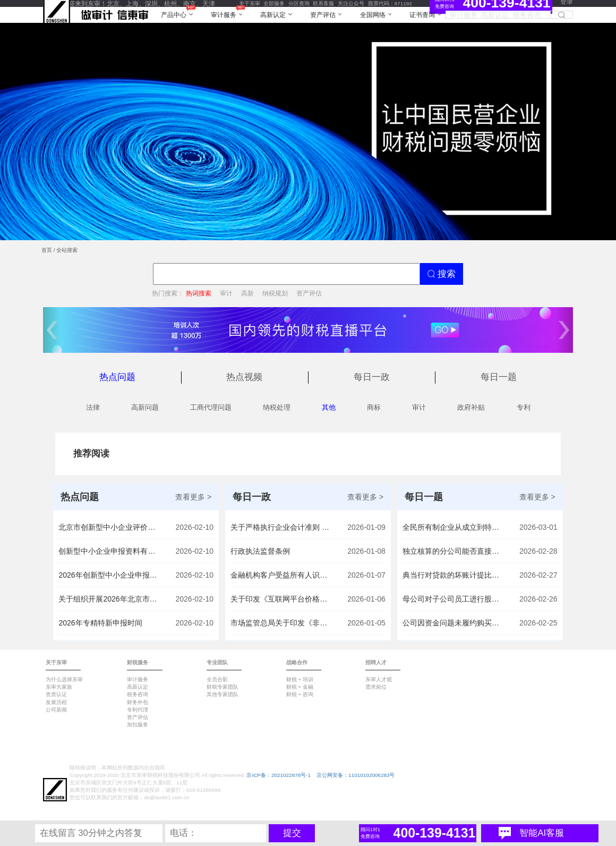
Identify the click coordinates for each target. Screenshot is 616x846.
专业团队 (217, 662)
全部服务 (274, 3)
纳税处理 (277, 407)
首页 (47, 250)
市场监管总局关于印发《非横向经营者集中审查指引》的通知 (281, 623)
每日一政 (372, 377)
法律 (93, 407)
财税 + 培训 (300, 679)
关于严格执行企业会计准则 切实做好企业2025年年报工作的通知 (281, 527)
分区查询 (299, 3)
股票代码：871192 (390, 3)
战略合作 (297, 662)
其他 (329, 407)
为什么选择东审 (64, 679)
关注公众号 (351, 3)
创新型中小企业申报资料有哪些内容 (109, 551)
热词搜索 (199, 293)
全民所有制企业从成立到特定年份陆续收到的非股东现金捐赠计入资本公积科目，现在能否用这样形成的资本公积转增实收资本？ (453, 527)
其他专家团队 (223, 694)
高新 (247, 293)
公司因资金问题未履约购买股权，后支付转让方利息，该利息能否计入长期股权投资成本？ (453, 623)
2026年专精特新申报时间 (100, 623)
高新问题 (145, 407)
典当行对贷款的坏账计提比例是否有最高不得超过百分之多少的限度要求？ (453, 575)
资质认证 (56, 694)
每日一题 (499, 377)
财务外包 (138, 702)
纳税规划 (275, 293)
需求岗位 (376, 687)
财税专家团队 (223, 687)
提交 (292, 833)
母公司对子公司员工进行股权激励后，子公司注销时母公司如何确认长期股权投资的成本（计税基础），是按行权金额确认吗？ (453, 599)
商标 (374, 407)
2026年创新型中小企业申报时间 (109, 575)
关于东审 (250, 3)
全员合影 (217, 679)
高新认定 (138, 687)
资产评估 (309, 293)
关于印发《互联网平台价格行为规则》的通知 (281, 599)
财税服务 (138, 662)
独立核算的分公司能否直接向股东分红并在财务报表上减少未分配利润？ (453, 551)
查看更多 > (193, 497)
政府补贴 (471, 407)
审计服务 (138, 679)
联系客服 (323, 3)
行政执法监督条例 (260, 551)
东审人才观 (379, 679)
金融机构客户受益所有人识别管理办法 (281, 575)
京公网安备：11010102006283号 (356, 775)
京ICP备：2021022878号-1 (279, 775)
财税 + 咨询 (300, 694)
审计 (226, 293)
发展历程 (56, 702)
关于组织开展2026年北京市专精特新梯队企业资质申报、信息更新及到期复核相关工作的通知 (109, 599)
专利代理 (138, 710)
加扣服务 (138, 725)
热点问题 (117, 377)
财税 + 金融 (300, 687)
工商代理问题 (211, 407)
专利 (524, 407)
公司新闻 (56, 710)
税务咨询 (138, 694)
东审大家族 (59, 687)
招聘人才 (376, 662)
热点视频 (244, 377)
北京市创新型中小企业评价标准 (109, 527)
